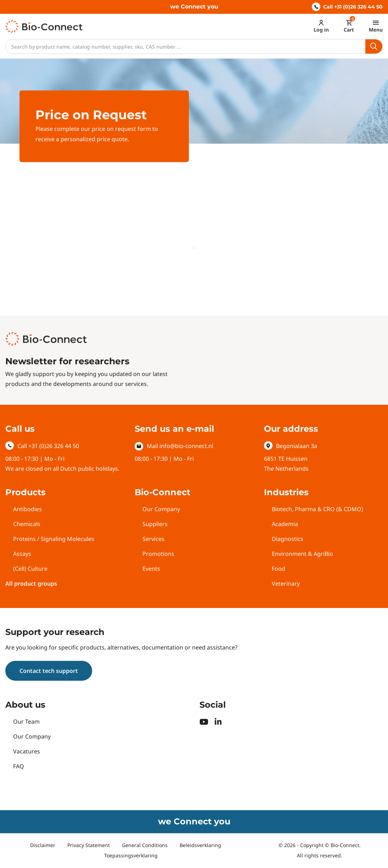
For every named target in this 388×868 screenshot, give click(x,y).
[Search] (185, 46)
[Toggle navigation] (376, 26)
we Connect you (194, 7)
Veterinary (286, 584)
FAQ (19, 766)
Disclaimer (43, 845)
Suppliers (155, 524)
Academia (285, 524)
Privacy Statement (89, 845)
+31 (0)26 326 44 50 (54, 446)
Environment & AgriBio (302, 554)
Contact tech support (49, 671)
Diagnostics (288, 539)
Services (153, 539)
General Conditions (145, 845)
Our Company (161, 509)
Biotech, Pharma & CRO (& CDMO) (317, 509)
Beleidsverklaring (200, 845)
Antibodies (27, 509)
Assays (22, 554)
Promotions (158, 554)
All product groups (31, 584)
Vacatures (27, 751)
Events (151, 569)
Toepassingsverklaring (131, 855)
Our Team (26, 722)
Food (279, 569)
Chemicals (27, 524)
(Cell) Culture (30, 569)
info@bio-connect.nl (186, 446)
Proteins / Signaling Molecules (54, 539)
